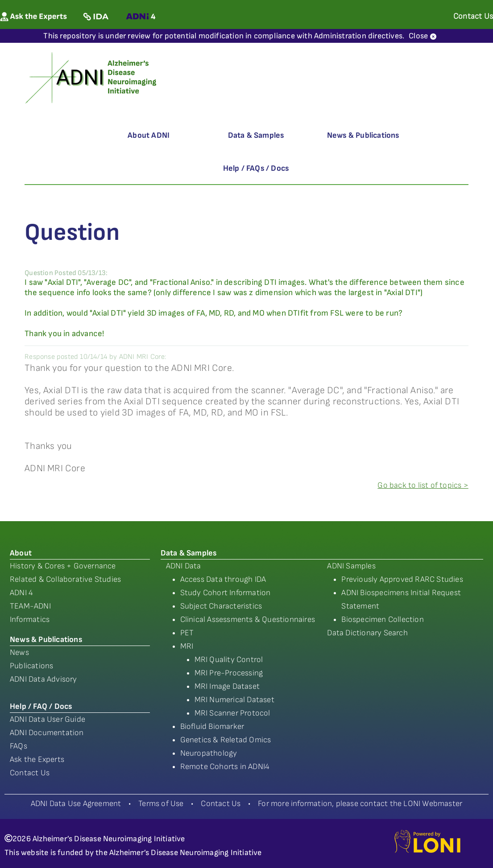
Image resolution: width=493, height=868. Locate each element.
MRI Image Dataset (227, 686)
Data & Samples (256, 135)
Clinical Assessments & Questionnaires (248, 619)
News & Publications (363, 135)
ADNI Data (184, 566)
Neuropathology (209, 753)
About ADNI (149, 135)
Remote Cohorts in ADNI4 (225, 767)
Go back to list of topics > (423, 485)
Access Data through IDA (223, 579)
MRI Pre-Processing (229, 673)
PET (187, 633)
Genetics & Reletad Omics (226, 740)
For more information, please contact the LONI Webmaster (360, 804)
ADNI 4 (21, 593)
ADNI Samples (351, 566)
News (19, 652)
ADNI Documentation (47, 733)
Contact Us (30, 773)
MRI (187, 646)
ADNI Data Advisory (43, 679)
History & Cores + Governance (63, 566)
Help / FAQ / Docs (41, 706)
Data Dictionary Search (367, 633)
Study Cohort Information (226, 593)
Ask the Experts (37, 759)
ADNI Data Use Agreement (76, 804)
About (21, 553)
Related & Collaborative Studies (65, 579)
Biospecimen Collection (382, 619)
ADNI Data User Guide (48, 719)
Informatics (30, 619)
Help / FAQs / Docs (256, 168)
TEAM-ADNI (30, 606)
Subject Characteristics (221, 606)
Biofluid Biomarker (212, 726)
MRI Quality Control (229, 660)
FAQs (19, 746)
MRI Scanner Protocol (232, 713)
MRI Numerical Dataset (234, 700)
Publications (31, 666)
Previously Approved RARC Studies (402, 579)
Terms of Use (161, 804)
